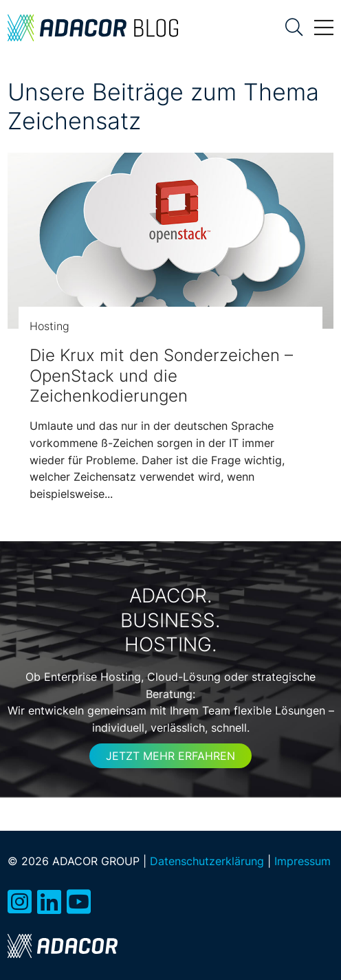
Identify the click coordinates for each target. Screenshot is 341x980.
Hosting (49, 326)
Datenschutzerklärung (207, 861)
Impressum (302, 861)
